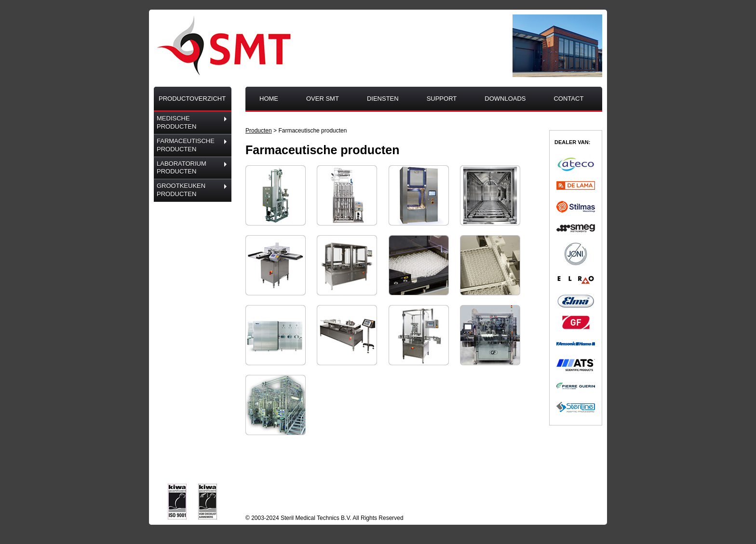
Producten (259, 131)
